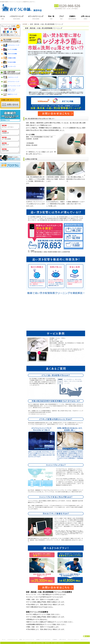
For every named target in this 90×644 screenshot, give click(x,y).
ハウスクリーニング (17, 16)
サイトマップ (84, 640)
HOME (25, 24)
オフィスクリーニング (36, 16)
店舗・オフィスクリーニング (27, 640)
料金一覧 (51, 16)
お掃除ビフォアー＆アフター (43, 640)
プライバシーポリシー (73, 640)
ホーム (3, 16)
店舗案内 (72, 16)
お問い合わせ (85, 16)
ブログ (61, 16)
